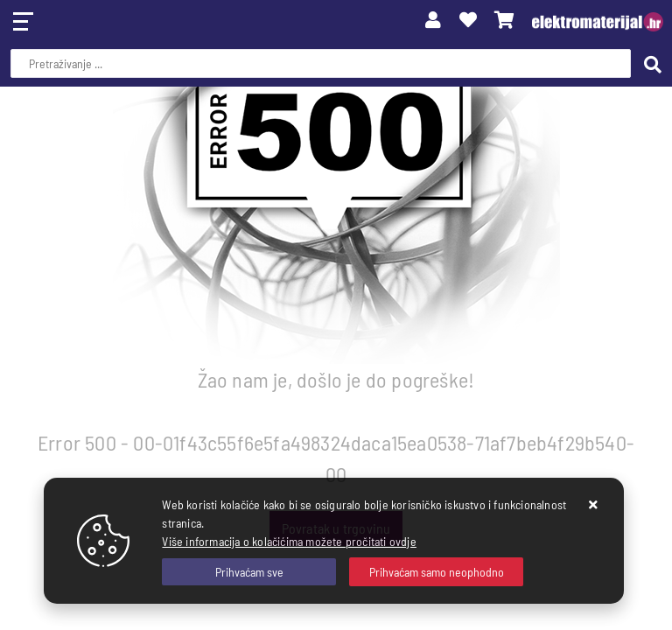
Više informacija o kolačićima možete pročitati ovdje (289, 541)
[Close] (249, 572)
